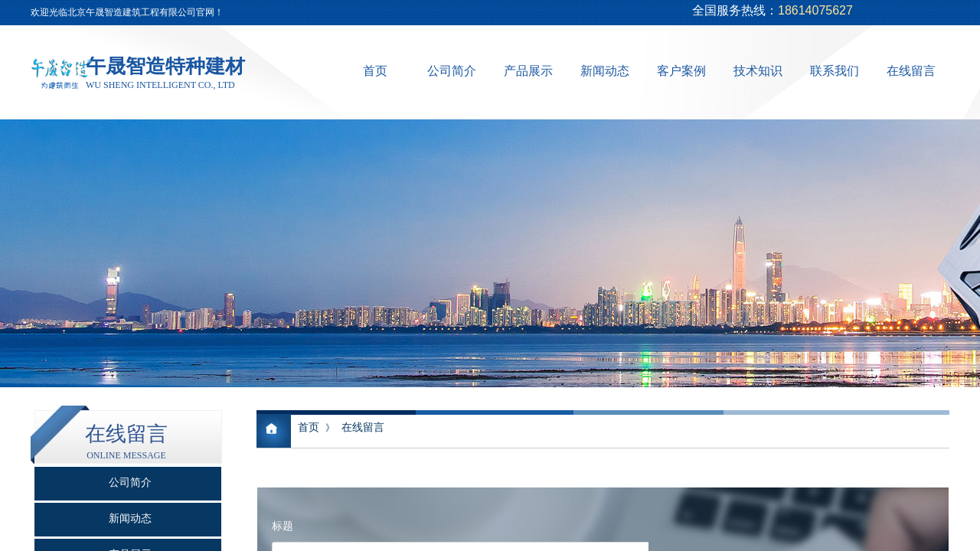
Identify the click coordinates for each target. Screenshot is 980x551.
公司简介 (452, 71)
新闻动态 (605, 71)
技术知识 (758, 71)
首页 (375, 71)
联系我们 (835, 71)
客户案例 (681, 71)
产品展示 (528, 71)
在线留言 (911, 71)
